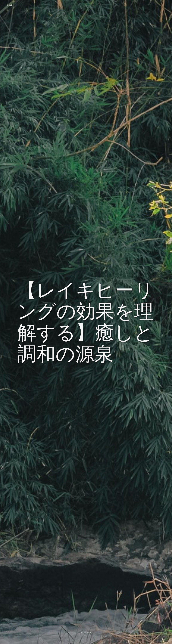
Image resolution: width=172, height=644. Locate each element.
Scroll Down (86, 632)
